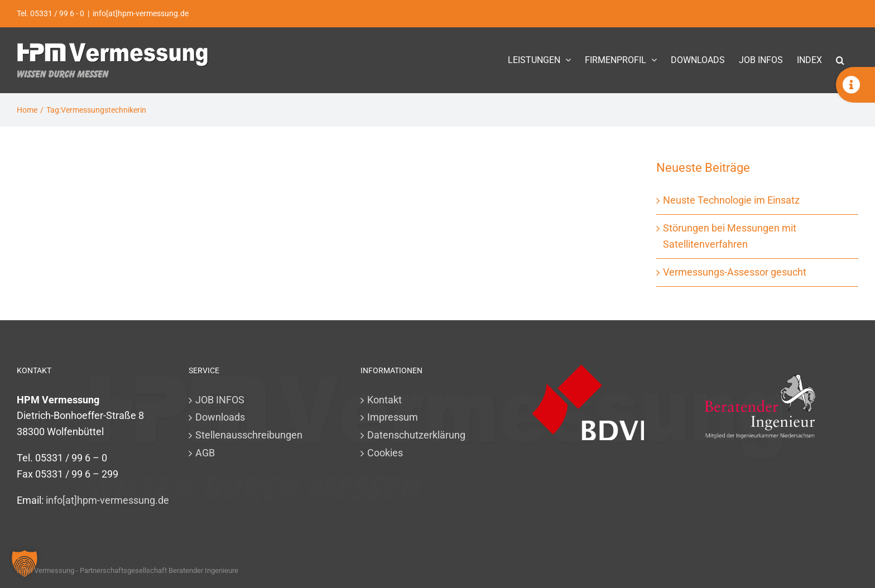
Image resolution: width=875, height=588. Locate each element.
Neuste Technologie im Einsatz (731, 200)
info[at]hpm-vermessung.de (141, 13)
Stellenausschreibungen (249, 435)
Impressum (393, 417)
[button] (840, 60)
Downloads (220, 417)
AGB (205, 453)
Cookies (385, 453)
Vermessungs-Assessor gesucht (735, 272)
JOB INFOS (220, 400)
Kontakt (384, 400)
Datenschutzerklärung (416, 435)
